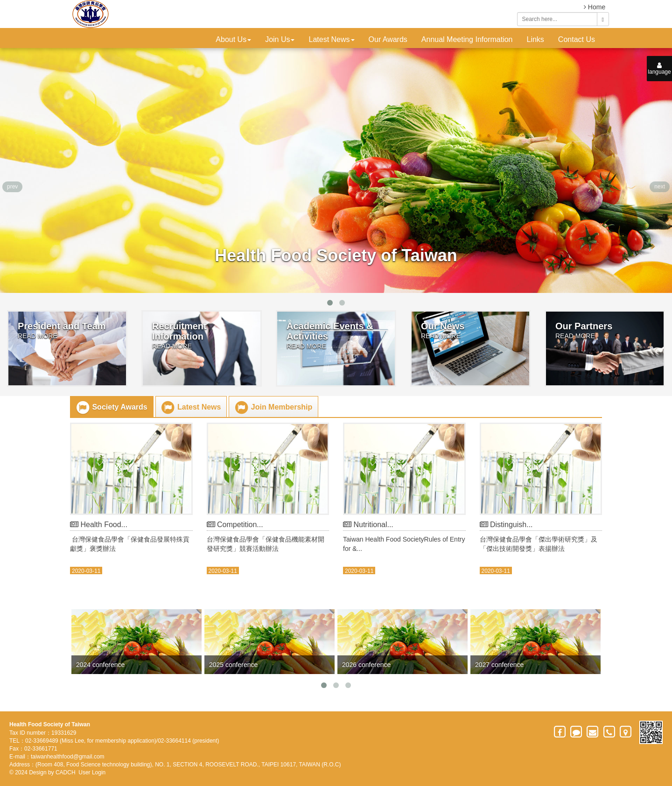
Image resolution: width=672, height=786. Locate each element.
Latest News (331, 39)
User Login (92, 772)
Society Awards (111, 408)
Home (595, 7)
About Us (233, 39)
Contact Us (577, 39)
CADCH (66, 772)
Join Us (280, 39)
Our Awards (388, 39)
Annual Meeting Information (467, 39)
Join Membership (273, 408)
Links (535, 39)
